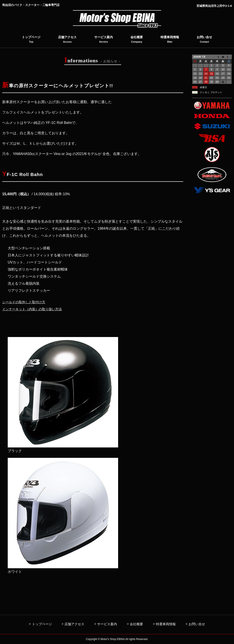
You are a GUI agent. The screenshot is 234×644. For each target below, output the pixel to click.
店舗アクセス (74, 624)
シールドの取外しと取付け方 (25, 302)
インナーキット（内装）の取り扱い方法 (34, 309)
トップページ (42, 624)
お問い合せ (197, 624)
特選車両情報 (166, 624)
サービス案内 (107, 624)
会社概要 (136, 624)
